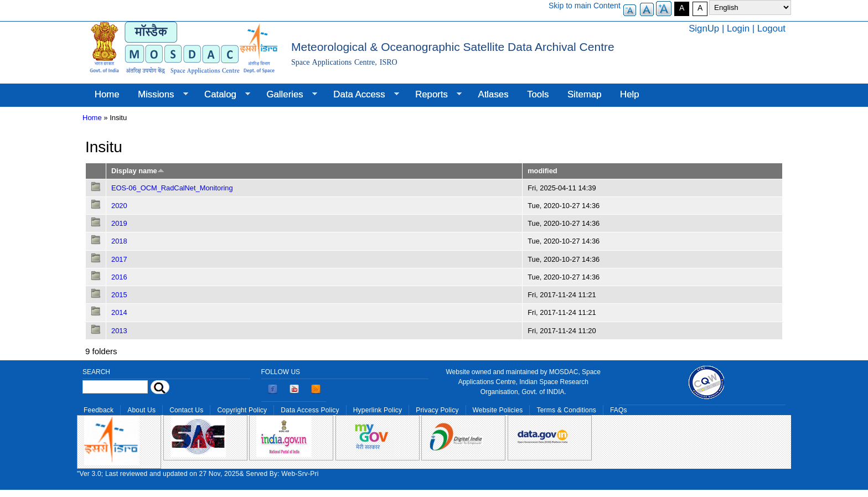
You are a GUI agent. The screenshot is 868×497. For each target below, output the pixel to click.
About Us (141, 410)
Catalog (223, 95)
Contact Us (186, 410)
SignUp (704, 29)
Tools (538, 94)
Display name (138, 171)
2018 (119, 241)
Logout (771, 29)
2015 (119, 295)
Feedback (99, 410)
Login (738, 29)
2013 (119, 331)
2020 (119, 206)
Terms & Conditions (566, 410)
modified (542, 171)
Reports (434, 95)
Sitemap (585, 94)
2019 (119, 223)
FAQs (619, 410)
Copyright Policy (242, 410)
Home (107, 94)
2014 (119, 312)
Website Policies (498, 410)
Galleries (287, 95)
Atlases (494, 94)
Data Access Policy (310, 410)
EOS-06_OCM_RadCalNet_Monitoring (172, 188)
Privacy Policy (437, 410)
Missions (158, 95)
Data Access (361, 95)
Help (630, 94)
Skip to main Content (585, 6)
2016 (119, 277)
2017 (119, 259)
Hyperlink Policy (378, 410)
